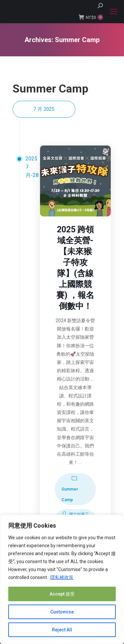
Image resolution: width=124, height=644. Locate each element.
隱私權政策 (62, 577)
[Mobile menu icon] (113, 12)
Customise (62, 612)
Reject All (62, 630)
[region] (62, 579)
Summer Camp (70, 494)
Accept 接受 (62, 594)
